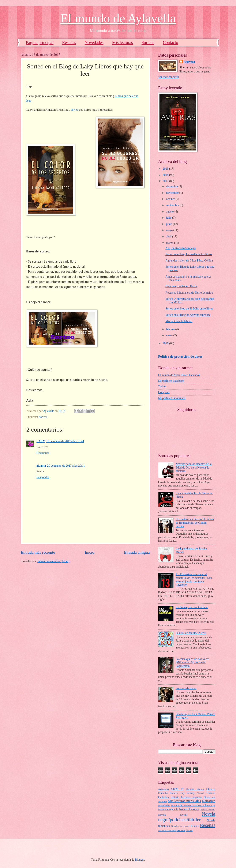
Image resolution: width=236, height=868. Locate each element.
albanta (41, 466)
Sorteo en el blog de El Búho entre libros (189, 309)
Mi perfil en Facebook (171, 381)
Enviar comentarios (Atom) (53, 561)
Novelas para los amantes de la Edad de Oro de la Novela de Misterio (194, 467)
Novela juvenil (173, 815)
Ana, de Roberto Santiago (181, 248)
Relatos (194, 826)
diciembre (172, 186)
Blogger (140, 860)
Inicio (89, 552)
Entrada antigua (137, 552)
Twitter (162, 386)
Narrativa (209, 801)
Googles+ (164, 392)
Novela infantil (208, 809)
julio (169, 218)
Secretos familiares (167, 830)
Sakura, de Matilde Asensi (191, 633)
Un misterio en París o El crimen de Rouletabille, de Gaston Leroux (195, 523)
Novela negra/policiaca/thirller (187, 817)
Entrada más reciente (38, 552)
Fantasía (211, 793)
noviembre (173, 193)
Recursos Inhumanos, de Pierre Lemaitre (189, 293)
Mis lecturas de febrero (179, 321)
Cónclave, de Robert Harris (181, 286)
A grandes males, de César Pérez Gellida (189, 261)
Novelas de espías (180, 826)
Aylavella (189, 62)
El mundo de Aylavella (118, 18)
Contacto (171, 42)
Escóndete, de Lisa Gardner (192, 607)
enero (170, 335)
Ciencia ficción (195, 789)
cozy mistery (187, 793)
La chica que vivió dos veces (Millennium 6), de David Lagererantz (192, 662)
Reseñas (69, 42)
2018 (166, 175)
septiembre (173, 205)
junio (169, 224)
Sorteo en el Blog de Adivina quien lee (188, 315)
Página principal (40, 42)
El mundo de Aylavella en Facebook (179, 375)
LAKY (41, 441)
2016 (166, 343)
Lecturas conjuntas (192, 797)
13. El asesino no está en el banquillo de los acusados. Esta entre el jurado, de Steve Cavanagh (194, 580)
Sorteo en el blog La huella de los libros (189, 254)
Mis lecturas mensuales (184, 801)
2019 (166, 169)
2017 (166, 181)
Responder (43, 453)
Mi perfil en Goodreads (172, 398)
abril (169, 236)
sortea (75, 110)
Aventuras (164, 789)
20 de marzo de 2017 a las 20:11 (66, 466)
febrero (171, 329)
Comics (174, 793)
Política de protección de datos (180, 356)
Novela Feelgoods (168, 809)
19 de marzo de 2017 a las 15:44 (65, 441)
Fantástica (164, 797)
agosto (170, 212)
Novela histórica (189, 809)
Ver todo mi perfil (169, 77)
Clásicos (211, 789)
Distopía (200, 793)
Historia (175, 797)
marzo (170, 243)
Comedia (163, 793)
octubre (171, 199)
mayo (170, 230)
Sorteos (148, 42)
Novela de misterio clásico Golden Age (193, 805)
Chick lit (177, 789)
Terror (189, 830)
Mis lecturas (122, 42)
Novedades (94, 42)
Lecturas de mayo (186, 688)
